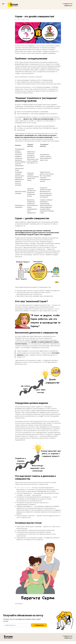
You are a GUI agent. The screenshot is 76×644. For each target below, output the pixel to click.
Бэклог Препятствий (23, 489)
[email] (17, 628)
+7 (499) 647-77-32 (67, 4)
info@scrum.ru (68, 6)
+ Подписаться (39, 628)
